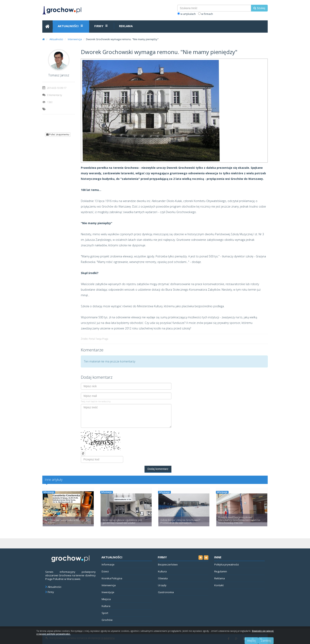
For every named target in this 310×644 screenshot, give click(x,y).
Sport (105, 613)
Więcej (251, 641)
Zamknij (266, 641)
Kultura (106, 606)
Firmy (102, 26)
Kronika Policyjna (112, 578)
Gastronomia (166, 592)
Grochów (107, 620)
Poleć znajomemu (58, 134)
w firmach (206, 14)
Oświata (163, 578)
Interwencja (75, 39)
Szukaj (259, 8)
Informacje (49, 492)
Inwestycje (108, 592)
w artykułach (187, 14)
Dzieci (105, 571)
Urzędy (162, 585)
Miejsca (106, 599)
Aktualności (71, 26)
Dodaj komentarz (158, 469)
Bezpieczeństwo (168, 564)
